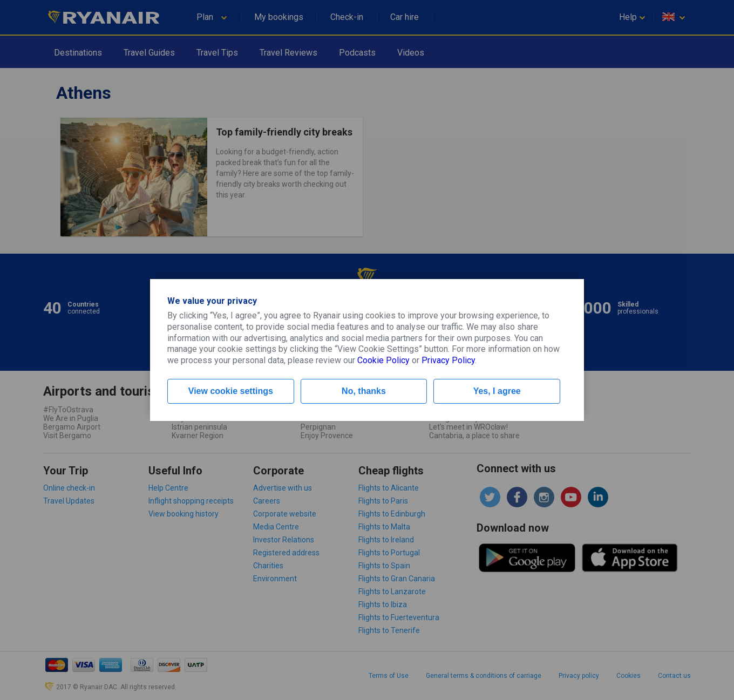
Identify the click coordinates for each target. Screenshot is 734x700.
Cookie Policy (383, 360)
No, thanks (364, 391)
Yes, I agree (497, 391)
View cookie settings (231, 391)
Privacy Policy (448, 360)
